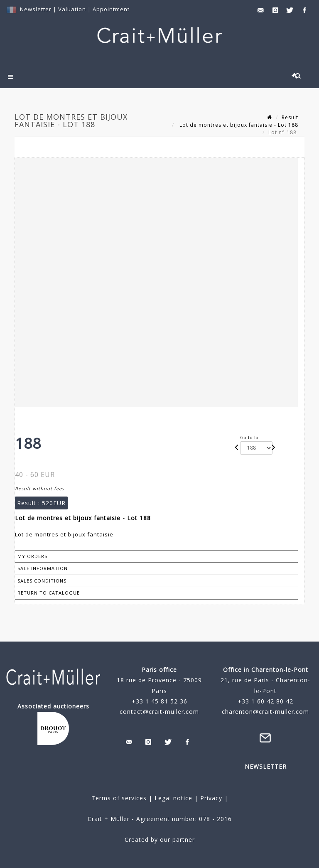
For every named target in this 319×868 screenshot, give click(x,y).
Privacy (210, 798)
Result (290, 117)
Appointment (111, 9)
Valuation (72, 9)
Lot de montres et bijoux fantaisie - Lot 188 (238, 125)
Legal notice (173, 798)
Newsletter (36, 9)
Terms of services (119, 798)
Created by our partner (160, 840)
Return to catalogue (49, 593)
